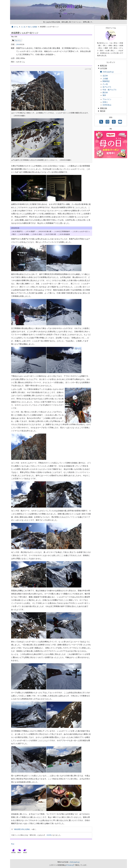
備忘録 (103, 111)
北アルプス (107, 87)
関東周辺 (106, 81)
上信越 (105, 79)
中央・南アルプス (110, 90)
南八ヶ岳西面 (32, 27)
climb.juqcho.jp (107, 72)
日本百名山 (107, 105)
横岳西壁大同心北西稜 (22, 829)
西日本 (105, 93)
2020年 (49, 835)
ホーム (15, 27)
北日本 (105, 76)
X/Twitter (69, 865)
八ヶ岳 (23, 27)
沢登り (105, 102)
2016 (18, 44)
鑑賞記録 (104, 66)
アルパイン (18, 40)
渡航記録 (104, 108)
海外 (104, 95)
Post (13, 844)
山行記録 (104, 68)
